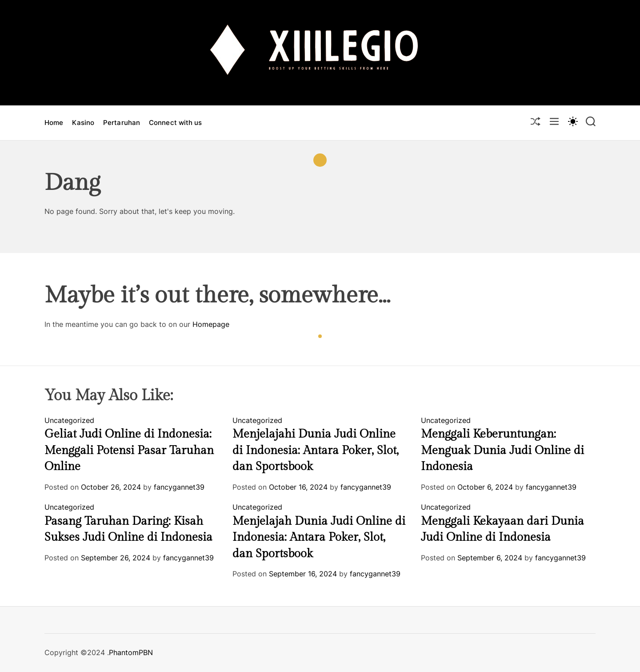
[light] (572, 121)
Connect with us (176, 123)
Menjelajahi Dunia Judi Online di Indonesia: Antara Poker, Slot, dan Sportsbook (316, 450)
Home (54, 123)
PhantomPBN (131, 652)
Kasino (83, 123)
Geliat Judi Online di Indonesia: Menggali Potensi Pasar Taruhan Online (129, 450)
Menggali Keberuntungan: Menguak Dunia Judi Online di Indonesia (502, 450)
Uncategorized (69, 420)
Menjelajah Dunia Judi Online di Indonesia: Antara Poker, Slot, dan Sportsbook (319, 537)
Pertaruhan (122, 123)
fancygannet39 (179, 487)
